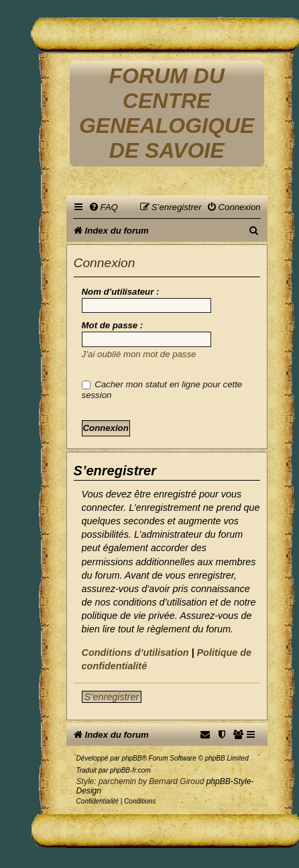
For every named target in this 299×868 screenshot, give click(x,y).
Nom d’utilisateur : (121, 292)
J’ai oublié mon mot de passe (139, 354)
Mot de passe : (113, 325)
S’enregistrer (112, 697)
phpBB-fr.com (130, 770)
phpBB (131, 758)
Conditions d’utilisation (135, 653)
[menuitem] (103, 207)
